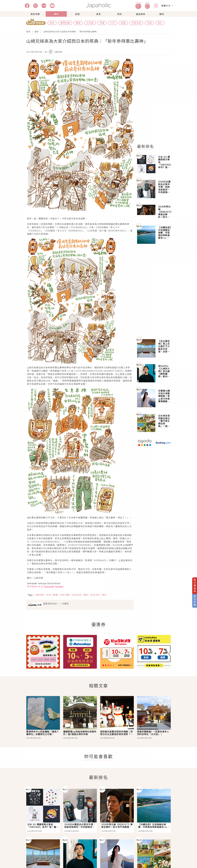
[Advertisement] (156, 100)
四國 (123, 23)
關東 (78, 23)
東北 (160, 23)
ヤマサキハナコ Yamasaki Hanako (45, 587)
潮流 (56, 14)
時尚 (120, 14)
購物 (162, 14)
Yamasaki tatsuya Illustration (44, 583)
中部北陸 (136, 23)
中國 (149, 23)
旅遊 (77, 14)
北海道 (90, 23)
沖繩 (102, 23)
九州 (113, 23)
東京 (52, 23)
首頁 (28, 32)
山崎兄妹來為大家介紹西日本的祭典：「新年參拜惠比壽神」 (71, 32)
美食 (99, 14)
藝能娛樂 (141, 14)
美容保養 (35, 14)
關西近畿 (65, 23)
